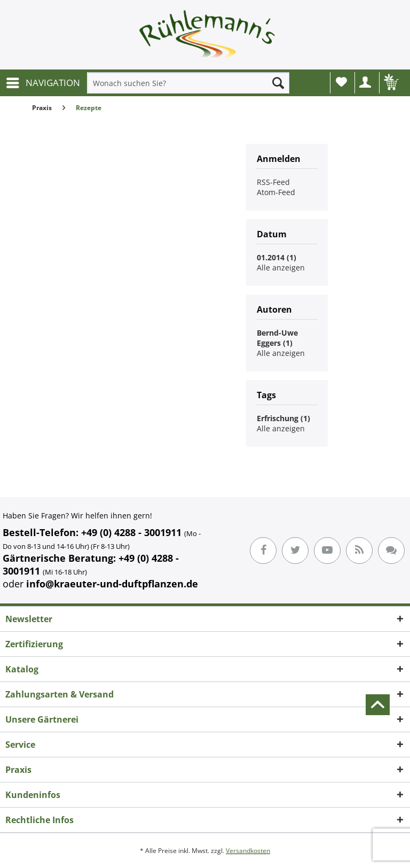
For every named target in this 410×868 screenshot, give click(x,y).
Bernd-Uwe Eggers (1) (277, 338)
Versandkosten (248, 851)
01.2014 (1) (277, 257)
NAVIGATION (43, 82)
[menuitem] (43, 83)
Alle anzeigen (281, 268)
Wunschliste (341, 82)
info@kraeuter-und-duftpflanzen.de (112, 584)
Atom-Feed (276, 192)
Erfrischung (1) (283, 418)
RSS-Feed (273, 182)
